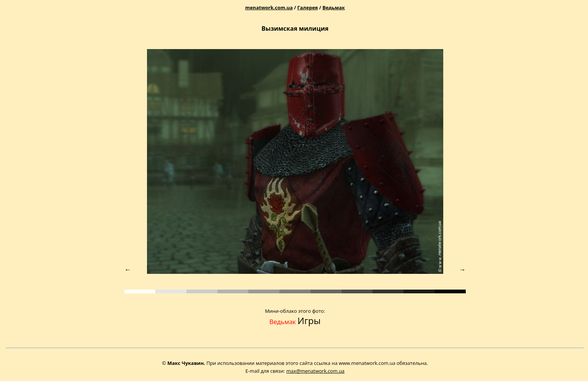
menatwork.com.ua (269, 7)
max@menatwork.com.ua (316, 371)
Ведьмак (334, 7)
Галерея (308, 7)
